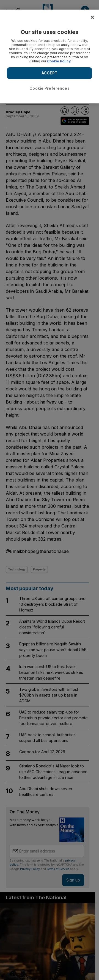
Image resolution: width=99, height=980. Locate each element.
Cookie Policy (59, 61)
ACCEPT (50, 73)
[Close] (92, 17)
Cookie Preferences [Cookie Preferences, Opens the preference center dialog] (50, 88)
